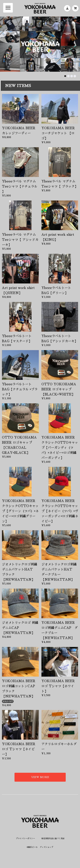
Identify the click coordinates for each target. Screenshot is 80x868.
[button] (65, 76)
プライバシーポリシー (25, 838)
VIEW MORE (40, 777)
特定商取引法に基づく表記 (53, 838)
